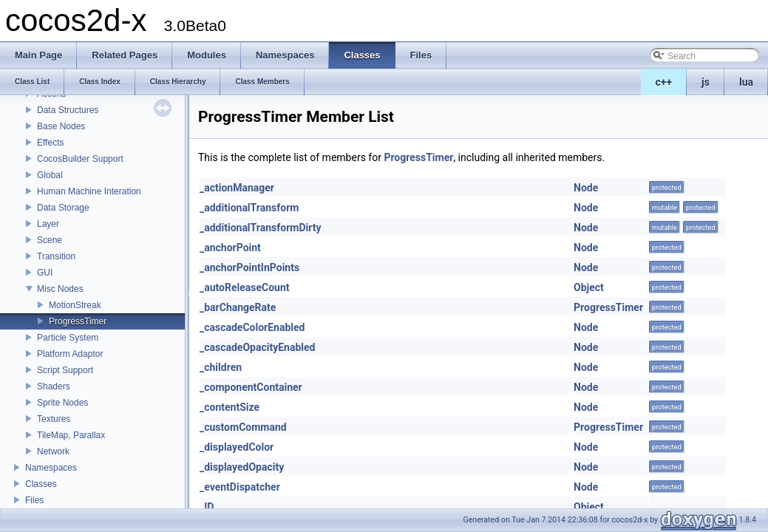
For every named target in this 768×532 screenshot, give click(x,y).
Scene (50, 240)
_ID (207, 507)
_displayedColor (237, 447)
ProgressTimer (78, 321)
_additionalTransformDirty (260, 228)
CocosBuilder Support (80, 159)
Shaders (54, 386)
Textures (54, 419)
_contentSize (230, 407)
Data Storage (63, 208)
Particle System (68, 338)
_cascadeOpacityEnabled (257, 347)
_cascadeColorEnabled (252, 327)
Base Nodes (61, 126)
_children (221, 367)
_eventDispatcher (240, 487)
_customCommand (243, 427)
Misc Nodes (60, 289)
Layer (48, 224)
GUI (45, 273)
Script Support (65, 370)
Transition (56, 256)
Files (34, 500)
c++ (664, 82)
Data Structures (68, 110)
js (706, 82)
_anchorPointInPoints (249, 267)
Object (589, 287)
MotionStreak (75, 305)
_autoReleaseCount (245, 287)
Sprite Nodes (62, 403)
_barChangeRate (238, 307)
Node (586, 188)
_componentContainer (251, 387)
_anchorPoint (230, 248)
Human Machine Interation (89, 191)
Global (50, 175)
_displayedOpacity (242, 467)
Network (53, 451)
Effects (50, 143)
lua (746, 82)
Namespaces (51, 468)
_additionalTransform (249, 208)
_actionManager (237, 188)
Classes (41, 484)
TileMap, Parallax (71, 435)
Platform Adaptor (70, 354)
